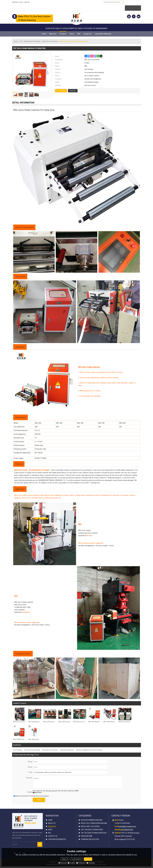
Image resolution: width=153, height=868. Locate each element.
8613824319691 (128, 830)
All (21, 41)
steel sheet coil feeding (32, 750)
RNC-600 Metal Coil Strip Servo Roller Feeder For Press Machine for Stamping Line (35, 722)
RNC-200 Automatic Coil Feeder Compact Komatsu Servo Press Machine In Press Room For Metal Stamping (65, 722)
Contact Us (88, 34)
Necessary (63, 863)
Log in (21, 2)
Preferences (81, 863)
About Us (53, 34)
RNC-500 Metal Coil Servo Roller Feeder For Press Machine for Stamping (110, 722)
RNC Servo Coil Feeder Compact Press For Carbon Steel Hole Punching (20, 722)
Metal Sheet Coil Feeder (32, 41)
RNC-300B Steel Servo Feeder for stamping (20, 739)
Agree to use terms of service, (31, 796)
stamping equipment (67, 750)
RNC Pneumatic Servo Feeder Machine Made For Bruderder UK (125, 722)
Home (44, 34)
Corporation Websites (103, 34)
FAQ (79, 34)
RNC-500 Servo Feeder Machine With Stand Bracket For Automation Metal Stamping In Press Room (80, 722)
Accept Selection (76, 859)
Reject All (65, 859)
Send (39, 800)
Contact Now (61, 91)
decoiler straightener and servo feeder (89, 750)
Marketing (91, 863)
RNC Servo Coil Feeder (50, 41)
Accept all (88, 859)
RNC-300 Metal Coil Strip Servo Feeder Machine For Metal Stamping (95, 722)
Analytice (72, 863)
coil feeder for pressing (50, 750)
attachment (37, 792)
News (72, 34)
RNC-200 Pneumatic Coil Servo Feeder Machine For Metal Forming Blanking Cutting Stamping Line (50, 722)
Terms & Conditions (42, 796)
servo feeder (18, 750)
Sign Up (27, 2)
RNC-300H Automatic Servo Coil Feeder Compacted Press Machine (35, 739)
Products (63, 33)
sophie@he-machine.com (127, 826)
